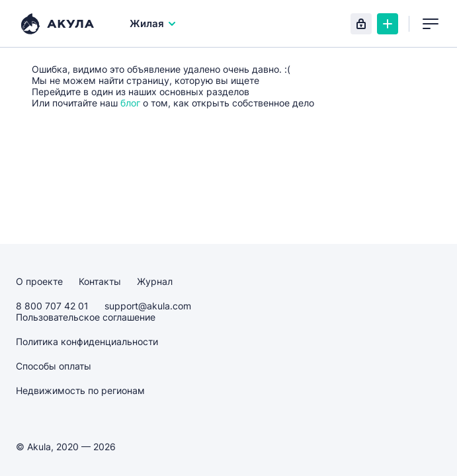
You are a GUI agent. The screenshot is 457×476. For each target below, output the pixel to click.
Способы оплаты (54, 366)
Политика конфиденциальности (87, 341)
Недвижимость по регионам (80, 390)
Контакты (100, 281)
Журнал (155, 281)
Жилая (153, 23)
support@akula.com (148, 306)
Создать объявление (388, 24)
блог (130, 103)
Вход (361, 24)
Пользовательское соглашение (86, 317)
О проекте (39, 281)
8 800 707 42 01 (52, 306)
